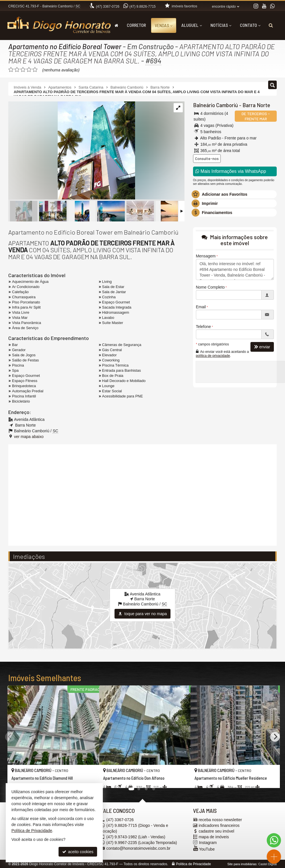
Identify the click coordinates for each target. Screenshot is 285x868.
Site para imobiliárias (242, 864)
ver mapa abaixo (29, 437)
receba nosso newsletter (220, 820)
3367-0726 (108, 7)
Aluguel (192, 25)
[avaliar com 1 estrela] (11, 70)
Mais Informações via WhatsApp (231, 171)
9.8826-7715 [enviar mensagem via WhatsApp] (142, 7)
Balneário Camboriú (215, 105)
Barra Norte (254, 105)
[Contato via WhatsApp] (274, 840)
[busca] (271, 25)
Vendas (164, 25)
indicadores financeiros (219, 825)
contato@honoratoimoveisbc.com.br (138, 848)
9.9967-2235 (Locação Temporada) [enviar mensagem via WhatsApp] (142, 843)
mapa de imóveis (214, 837)
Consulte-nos (207, 158)
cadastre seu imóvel (217, 831)
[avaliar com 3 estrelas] (23, 70)
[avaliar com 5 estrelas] (35, 70)
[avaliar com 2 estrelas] (17, 70)
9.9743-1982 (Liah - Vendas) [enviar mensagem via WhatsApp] (136, 837)
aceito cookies (78, 852)
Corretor (136, 25)
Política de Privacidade (193, 864)
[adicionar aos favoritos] (89, 779)
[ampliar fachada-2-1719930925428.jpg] (72, 151)
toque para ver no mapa (143, 614)
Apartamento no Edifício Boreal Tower (65, 46)
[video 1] (142, 494)
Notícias (221, 25)
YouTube (207, 849)
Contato (250, 25)
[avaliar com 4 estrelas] (29, 70)
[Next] (275, 737)
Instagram (208, 843)
